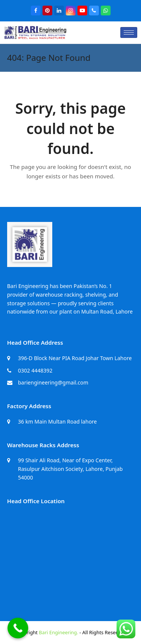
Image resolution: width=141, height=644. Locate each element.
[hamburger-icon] (129, 32)
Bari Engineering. (58, 632)
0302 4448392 (35, 370)
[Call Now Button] (18, 628)
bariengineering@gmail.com (53, 382)
